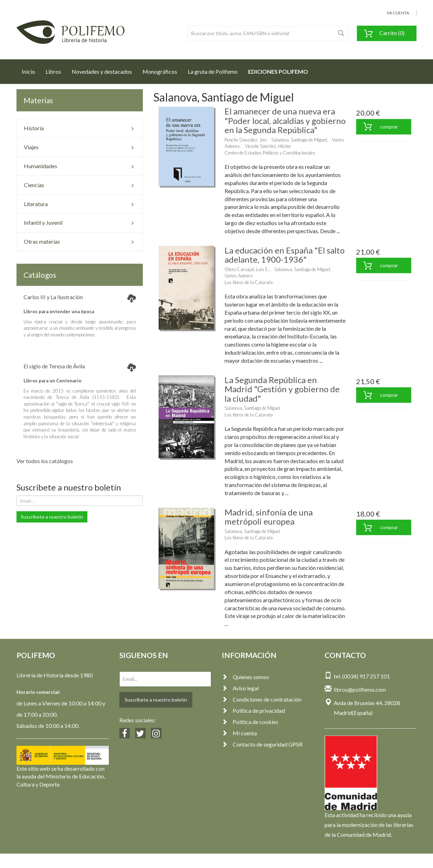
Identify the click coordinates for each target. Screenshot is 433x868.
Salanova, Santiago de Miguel (299, 140)
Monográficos (160, 71)
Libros (53, 71)
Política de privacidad (253, 711)
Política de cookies (250, 722)
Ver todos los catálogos (45, 461)
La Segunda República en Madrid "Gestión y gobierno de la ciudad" (282, 389)
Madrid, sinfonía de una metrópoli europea (269, 517)
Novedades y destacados (102, 71)
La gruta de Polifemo (213, 71)
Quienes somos (245, 677)
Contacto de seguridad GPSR (262, 744)
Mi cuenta (239, 733)
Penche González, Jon (245, 140)
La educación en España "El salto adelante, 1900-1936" (285, 255)
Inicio (31, 70)
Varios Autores (239, 276)
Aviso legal (240, 688)
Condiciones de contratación (262, 699)
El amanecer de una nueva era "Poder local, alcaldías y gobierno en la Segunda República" (285, 120)
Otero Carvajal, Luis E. (247, 269)
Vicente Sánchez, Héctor (268, 146)
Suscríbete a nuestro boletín (52, 517)
